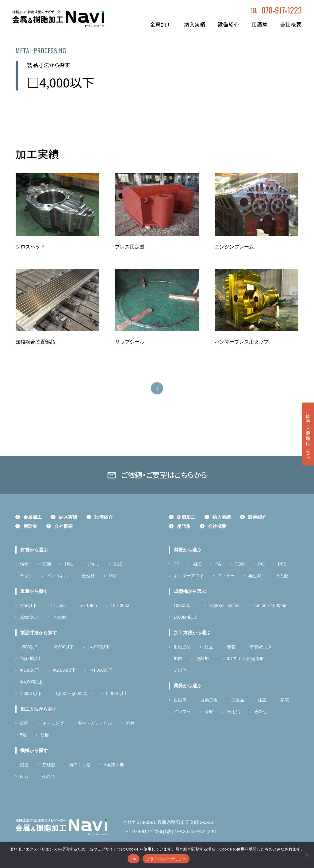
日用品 (233, 712)
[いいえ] (306, 855)
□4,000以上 (31, 659)
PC (261, 564)
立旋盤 (49, 765)
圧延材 (88, 576)
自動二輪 (209, 700)
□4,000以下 (99, 647)
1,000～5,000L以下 (74, 693)
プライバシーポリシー (166, 859)
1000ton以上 (186, 617)
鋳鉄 (69, 564)
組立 (209, 647)
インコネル (57, 576)
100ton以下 (184, 605)
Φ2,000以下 (64, 670)
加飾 (178, 659)
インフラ (182, 712)
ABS (197, 564)
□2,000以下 (63, 647)
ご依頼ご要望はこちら (308, 434)
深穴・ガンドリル (95, 723)
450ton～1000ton (270, 605)
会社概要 (291, 24)
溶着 (231, 647)
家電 (285, 700)
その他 (59, 617)
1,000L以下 (31, 693)
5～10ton (88, 605)
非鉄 (113, 576)
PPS (282, 564)
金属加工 (161, 24)
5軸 (23, 735)
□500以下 (29, 647)
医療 (209, 712)
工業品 (238, 700)
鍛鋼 (47, 564)
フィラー (226, 576)
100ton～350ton (224, 605)
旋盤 (24, 765)
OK (134, 859)
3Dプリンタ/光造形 (245, 659)
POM (239, 564)
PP (176, 564)
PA (218, 564)
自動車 (180, 700)
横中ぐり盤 (80, 765)
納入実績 (195, 24)
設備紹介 (228, 24)
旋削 (24, 723)
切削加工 (205, 659)
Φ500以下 (30, 670)
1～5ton (58, 605)
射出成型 (182, 647)
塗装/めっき (261, 647)
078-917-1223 (281, 10)
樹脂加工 (186, 517)
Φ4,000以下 (101, 670)
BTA (24, 776)
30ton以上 (30, 617)
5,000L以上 (117, 693)
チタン (26, 576)
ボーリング (53, 723)
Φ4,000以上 (31, 682)
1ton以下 (28, 605)
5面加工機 (114, 765)
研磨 (45, 735)
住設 (262, 700)
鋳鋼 (24, 564)
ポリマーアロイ (189, 576)
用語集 (260, 24)
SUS (118, 564)
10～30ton (121, 605)
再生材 (255, 576)
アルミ (94, 564)
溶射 (130, 723)
